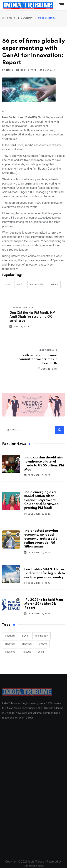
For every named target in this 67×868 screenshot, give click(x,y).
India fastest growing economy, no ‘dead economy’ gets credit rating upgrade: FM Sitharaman (41, 539)
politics (43, 644)
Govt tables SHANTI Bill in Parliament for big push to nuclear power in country (45, 573)
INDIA (8, 284)
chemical (10, 644)
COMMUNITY (37, 284)
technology (41, 636)
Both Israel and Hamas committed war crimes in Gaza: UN (38, 359)
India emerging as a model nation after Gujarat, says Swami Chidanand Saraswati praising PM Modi (41, 500)
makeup (26, 652)
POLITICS (54, 284)
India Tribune (36, 863)
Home (7, 18)
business (10, 652)
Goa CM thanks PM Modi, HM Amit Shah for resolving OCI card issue (32, 317)
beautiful (10, 636)
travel (25, 636)
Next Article (48, 350)
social (41, 652)
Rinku (9, 70)
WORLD (20, 284)
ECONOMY (27, 18)
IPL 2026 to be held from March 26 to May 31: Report (44, 604)
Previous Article (21, 308)
